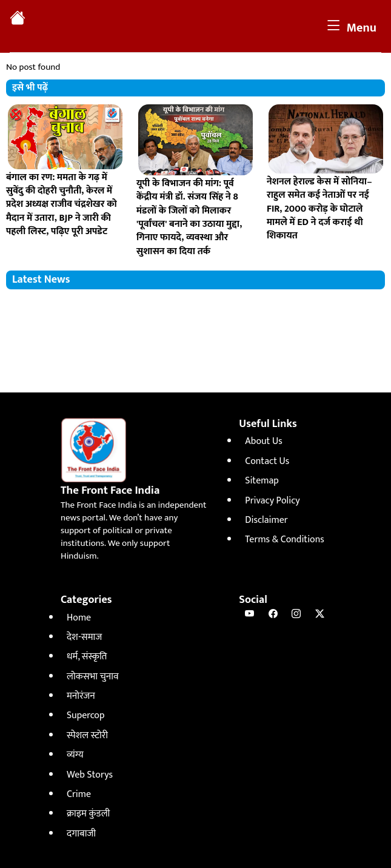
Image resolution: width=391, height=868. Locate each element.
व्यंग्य (75, 755)
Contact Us (267, 461)
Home (79, 618)
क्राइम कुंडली (88, 814)
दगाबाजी (81, 834)
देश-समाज (84, 637)
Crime (79, 794)
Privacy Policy (272, 501)
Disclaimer (266, 520)
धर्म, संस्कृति (87, 657)
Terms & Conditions (284, 540)
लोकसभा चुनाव (93, 677)
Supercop (85, 715)
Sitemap (262, 481)
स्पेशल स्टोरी (87, 735)
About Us (263, 441)
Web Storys (90, 775)
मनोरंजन (81, 696)
